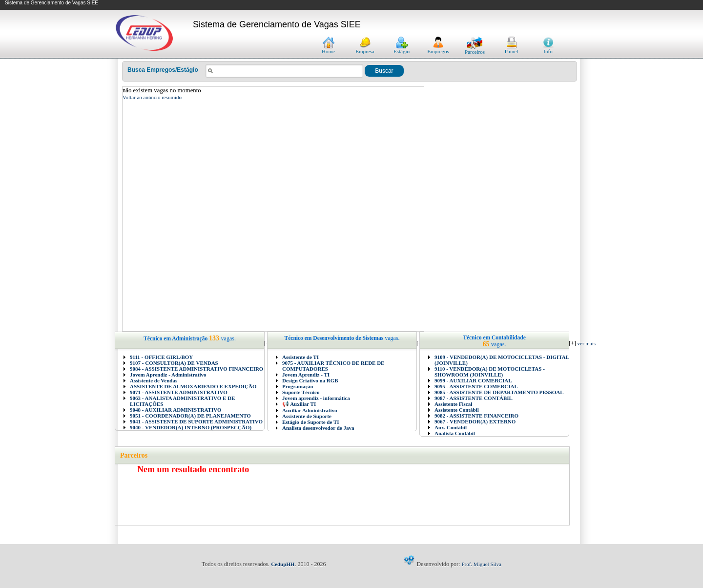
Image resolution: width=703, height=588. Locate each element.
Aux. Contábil (451, 427)
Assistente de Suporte (307, 416)
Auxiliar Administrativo (310, 410)
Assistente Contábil (457, 410)
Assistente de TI (300, 357)
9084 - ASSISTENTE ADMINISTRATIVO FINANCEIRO (196, 369)
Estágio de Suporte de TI (311, 422)
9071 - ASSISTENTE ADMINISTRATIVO (179, 392)
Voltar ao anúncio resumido (152, 97)
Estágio (402, 49)
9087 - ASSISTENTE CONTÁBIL (474, 398)
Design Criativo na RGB (310, 380)
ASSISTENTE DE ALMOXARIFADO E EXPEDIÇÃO (193, 386)
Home (328, 49)
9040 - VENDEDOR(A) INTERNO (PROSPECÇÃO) (191, 427)
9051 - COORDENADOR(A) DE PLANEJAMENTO (190, 416)
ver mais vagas (593, 343)
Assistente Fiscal (453, 404)
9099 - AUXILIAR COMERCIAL (473, 380)
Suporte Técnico (301, 392)
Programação (298, 386)
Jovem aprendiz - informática (316, 398)
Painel (512, 49)
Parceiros (475, 49)
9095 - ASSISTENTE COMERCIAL (476, 386)
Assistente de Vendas (154, 380)
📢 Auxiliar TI (299, 404)
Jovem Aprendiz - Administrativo (168, 375)
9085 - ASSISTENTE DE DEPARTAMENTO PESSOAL (499, 392)
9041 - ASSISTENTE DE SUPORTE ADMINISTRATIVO (196, 421)
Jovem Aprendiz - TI (306, 375)
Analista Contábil (455, 433)
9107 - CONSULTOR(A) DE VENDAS (174, 363)
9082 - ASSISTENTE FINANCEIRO (476, 416)
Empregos (438, 49)
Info (548, 49)
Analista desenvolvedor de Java (318, 428)
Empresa (365, 49)
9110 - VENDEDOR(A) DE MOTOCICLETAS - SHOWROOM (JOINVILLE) (490, 372)
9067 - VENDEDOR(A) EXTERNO (475, 421)
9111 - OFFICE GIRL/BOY (161, 357)
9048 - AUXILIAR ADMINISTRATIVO (176, 410)
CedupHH (283, 564)
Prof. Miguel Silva (481, 564)
